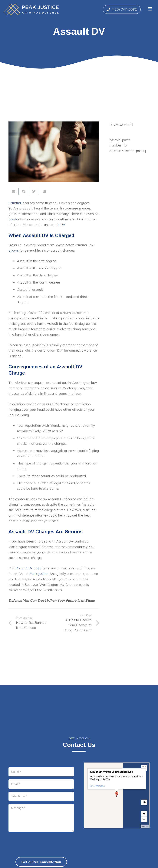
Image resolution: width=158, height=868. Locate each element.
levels (13, 219)
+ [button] (144, 814)
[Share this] (24, 191)
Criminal (15, 203)
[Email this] (14, 191)
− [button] (144, 819)
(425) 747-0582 (28, 568)
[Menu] (150, 9)
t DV (62, 225)
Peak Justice (39, 574)
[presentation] (37, 851)
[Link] (31, 9)
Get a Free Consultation (41, 862)
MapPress (145, 826)
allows (14, 250)
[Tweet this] (34, 191)
